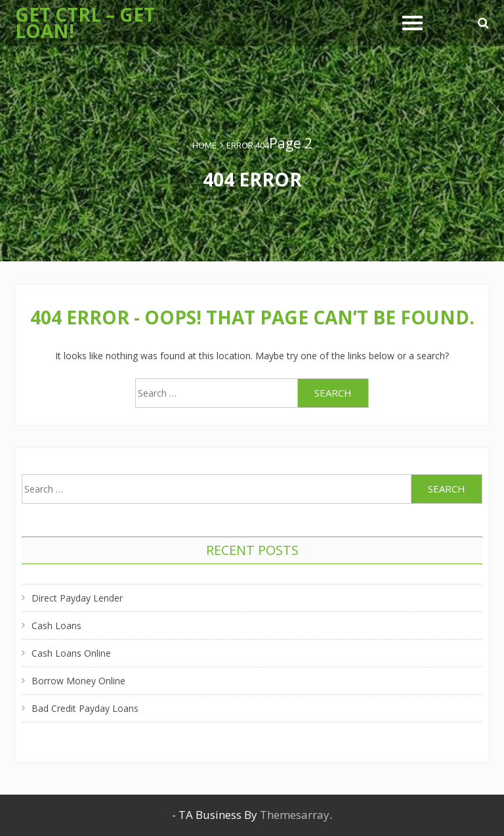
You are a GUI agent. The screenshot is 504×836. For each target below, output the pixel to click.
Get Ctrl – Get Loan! (85, 23)
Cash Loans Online (71, 653)
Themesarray (295, 815)
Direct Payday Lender (77, 598)
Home (204, 145)
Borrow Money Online (78, 681)
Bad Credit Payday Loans (85, 708)
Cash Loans (56, 626)
